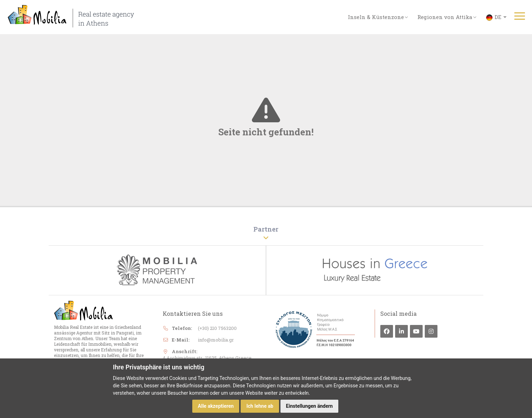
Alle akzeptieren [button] (216, 406)
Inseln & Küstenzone (378, 17)
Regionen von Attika (447, 17)
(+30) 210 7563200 (217, 329)
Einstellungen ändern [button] (310, 406)
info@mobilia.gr (216, 340)
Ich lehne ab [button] (260, 406)
